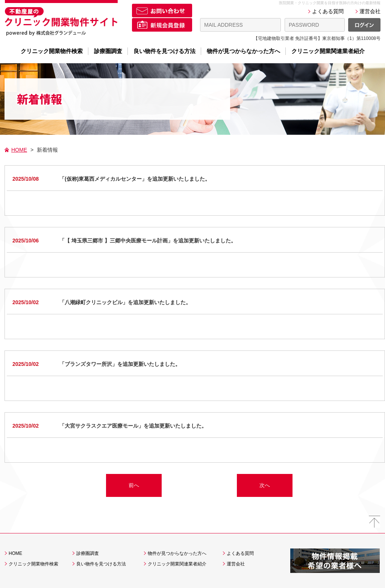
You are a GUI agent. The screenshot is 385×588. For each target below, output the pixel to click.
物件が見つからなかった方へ (243, 51)
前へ (134, 485)
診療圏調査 (108, 51)
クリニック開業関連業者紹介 (328, 51)
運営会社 (370, 11)
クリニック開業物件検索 (52, 51)
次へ (265, 485)
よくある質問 (328, 11)
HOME (19, 150)
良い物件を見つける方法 (164, 51)
